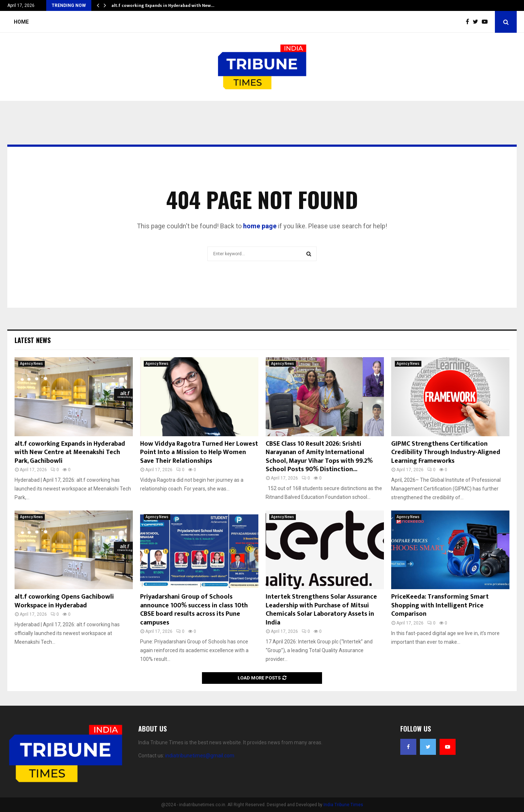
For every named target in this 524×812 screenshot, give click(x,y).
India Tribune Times (343, 805)
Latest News (33, 340)
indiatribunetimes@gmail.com (200, 756)
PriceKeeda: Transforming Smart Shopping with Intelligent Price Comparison (440, 605)
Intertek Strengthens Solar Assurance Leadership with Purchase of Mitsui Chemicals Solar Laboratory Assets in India (321, 610)
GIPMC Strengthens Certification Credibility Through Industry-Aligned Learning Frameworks (446, 452)
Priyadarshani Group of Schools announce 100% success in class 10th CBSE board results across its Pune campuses (194, 610)
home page (260, 226)
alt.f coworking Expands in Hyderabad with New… (163, 5)
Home (21, 22)
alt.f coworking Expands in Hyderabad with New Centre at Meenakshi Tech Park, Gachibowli (70, 452)
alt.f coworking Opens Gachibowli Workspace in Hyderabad (64, 601)
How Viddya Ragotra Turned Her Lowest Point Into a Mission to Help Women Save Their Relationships (199, 452)
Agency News (31, 364)
